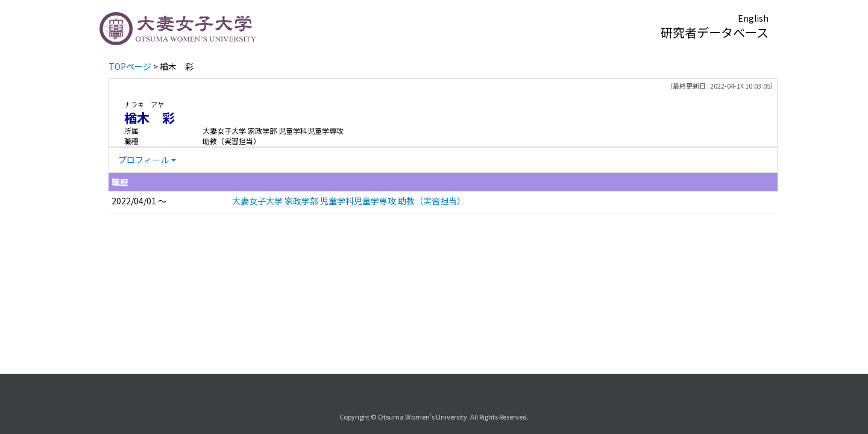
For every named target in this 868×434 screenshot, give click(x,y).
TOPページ (130, 66)
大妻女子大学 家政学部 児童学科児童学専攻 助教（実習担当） (349, 201)
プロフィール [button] (143, 160)
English (753, 18)
